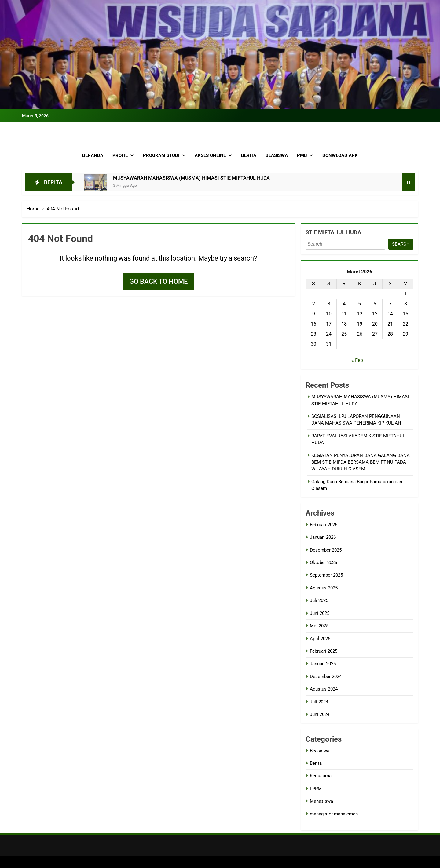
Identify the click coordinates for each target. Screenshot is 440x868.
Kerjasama (321, 776)
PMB (302, 155)
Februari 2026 (324, 525)
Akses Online (210, 155)
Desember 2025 (326, 550)
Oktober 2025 (323, 563)
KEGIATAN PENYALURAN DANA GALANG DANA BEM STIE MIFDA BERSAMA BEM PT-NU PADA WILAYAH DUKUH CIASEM (361, 462)
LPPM (316, 789)
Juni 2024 (320, 714)
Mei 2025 (319, 626)
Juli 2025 (319, 600)
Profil (120, 155)
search (401, 244)
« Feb (357, 360)
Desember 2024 (326, 677)
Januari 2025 (323, 664)
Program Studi (161, 155)
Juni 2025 (320, 613)
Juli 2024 (319, 702)
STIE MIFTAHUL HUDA (333, 232)
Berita (249, 155)
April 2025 (320, 639)
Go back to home (158, 281)
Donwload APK (340, 155)
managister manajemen (334, 814)
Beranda (93, 155)
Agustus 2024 (324, 689)
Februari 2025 (324, 651)
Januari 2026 (323, 537)
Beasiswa (277, 155)
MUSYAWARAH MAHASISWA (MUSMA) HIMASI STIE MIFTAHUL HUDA (191, 178)
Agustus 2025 (324, 588)
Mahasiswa (321, 801)
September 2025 (326, 575)
